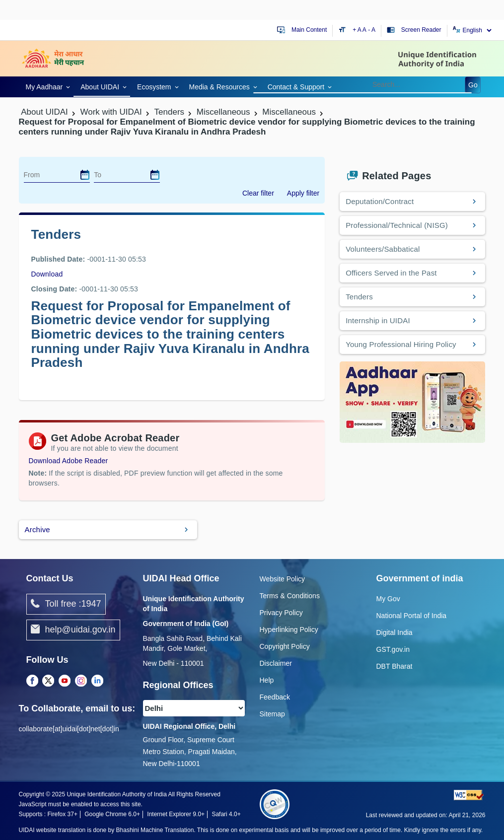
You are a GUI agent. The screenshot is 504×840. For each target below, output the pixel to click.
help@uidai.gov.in (73, 630)
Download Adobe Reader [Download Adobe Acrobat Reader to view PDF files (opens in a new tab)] (69, 461)
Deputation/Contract (380, 201)
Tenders (359, 297)
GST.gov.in (393, 649)
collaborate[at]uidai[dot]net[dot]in (69, 729)
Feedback (275, 697)
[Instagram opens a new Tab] (81, 682)
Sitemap (272, 714)
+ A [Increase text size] (358, 30)
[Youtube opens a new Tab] (65, 682)
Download (47, 274)
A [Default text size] (364, 30)
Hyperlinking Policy (289, 630)
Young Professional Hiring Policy (401, 344)
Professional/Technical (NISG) (397, 225)
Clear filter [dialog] (258, 193)
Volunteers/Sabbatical (383, 249)
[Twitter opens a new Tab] (48, 682)
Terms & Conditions (290, 596)
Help (267, 680)
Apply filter (303, 193)
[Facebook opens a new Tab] (32, 682)
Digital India (395, 632)
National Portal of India (412, 616)
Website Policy (283, 579)
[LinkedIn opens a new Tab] (97, 682)
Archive (37, 529)
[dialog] (85, 175)
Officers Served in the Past (391, 273)
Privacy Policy (281, 613)
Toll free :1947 (66, 604)
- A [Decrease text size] (372, 30)
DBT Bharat (395, 666)
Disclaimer (276, 663)
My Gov (388, 599)
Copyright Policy (285, 646)
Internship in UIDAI (378, 320)
